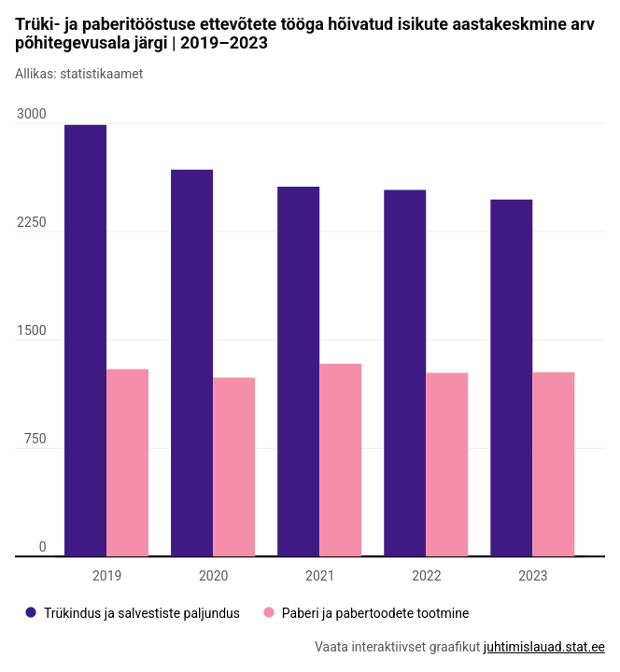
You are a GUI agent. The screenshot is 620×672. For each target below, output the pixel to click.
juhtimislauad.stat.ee (544, 647)
